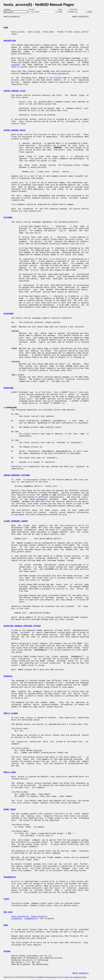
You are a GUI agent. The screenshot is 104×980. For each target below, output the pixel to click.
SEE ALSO (8, 912)
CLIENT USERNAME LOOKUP (16, 521)
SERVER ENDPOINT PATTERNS (17, 475)
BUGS (6, 925)
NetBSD (40, 977)
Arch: (61, 9)
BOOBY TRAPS (10, 809)
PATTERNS (8, 218)
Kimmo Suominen (51, 977)
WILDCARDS (9, 314)
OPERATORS (9, 388)
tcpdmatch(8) (31, 919)
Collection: (73, 9)
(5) (60, 74)
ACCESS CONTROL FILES (15, 91)
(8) (16, 65)
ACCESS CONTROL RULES (15, 130)
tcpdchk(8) (17, 919)
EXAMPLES (8, 676)
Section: (32, 9)
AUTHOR (7, 951)
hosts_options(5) (39, 499)
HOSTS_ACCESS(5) (81, 973)
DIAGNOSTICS (10, 877)
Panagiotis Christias (80, 977)
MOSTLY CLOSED (11, 713)
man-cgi (68, 977)
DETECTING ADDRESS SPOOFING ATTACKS (22, 626)
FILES (6, 899)
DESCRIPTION (10, 41)
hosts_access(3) (39, 916)
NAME (6, 28)
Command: (8, 9)
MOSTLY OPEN (10, 772)
